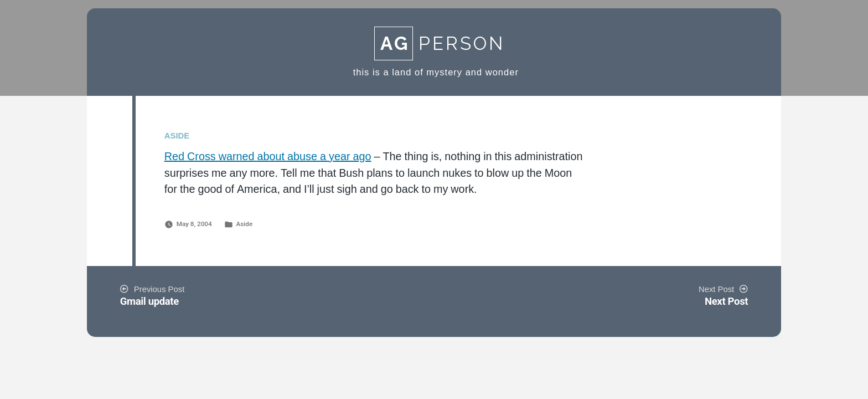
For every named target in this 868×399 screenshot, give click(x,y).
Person (440, 44)
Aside (244, 224)
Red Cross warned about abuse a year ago (268, 157)
